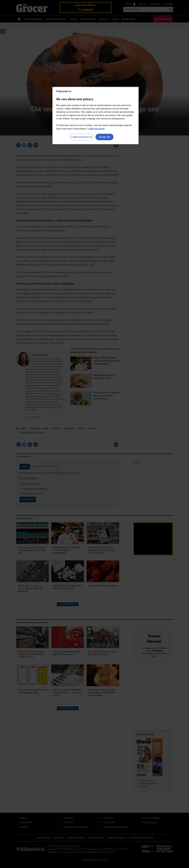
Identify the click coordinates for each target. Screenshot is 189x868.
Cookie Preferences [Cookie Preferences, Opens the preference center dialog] (81, 137)
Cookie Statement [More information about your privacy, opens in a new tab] (96, 129)
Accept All (104, 137)
